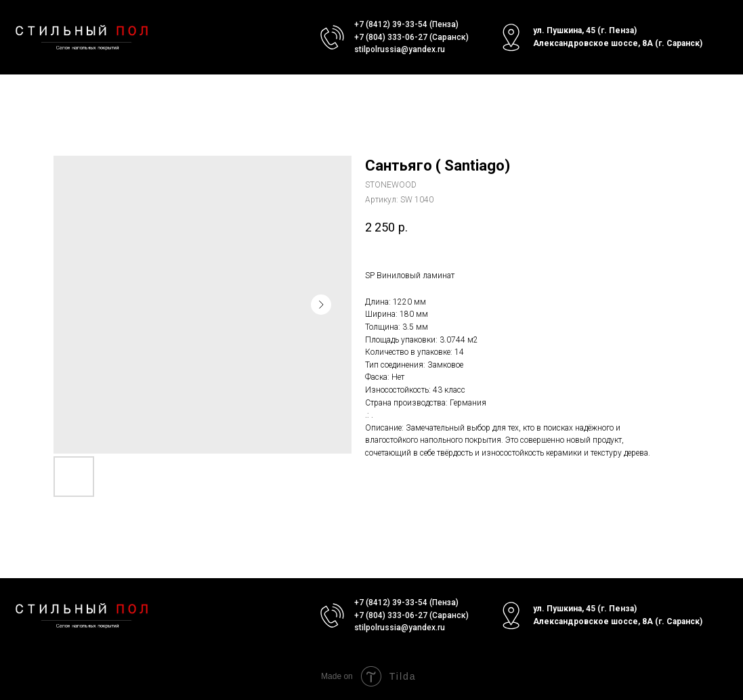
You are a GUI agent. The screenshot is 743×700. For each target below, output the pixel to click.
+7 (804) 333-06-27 (391, 37)
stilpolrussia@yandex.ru (400, 49)
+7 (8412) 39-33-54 (391, 24)
